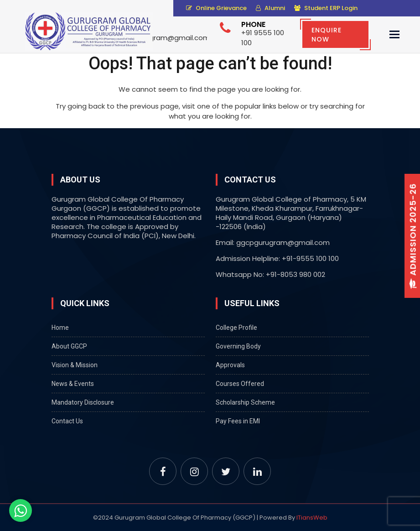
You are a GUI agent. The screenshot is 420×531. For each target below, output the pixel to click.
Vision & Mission (75, 365)
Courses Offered (240, 384)
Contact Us (67, 421)
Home (60, 328)
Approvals (230, 365)
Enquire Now (327, 35)
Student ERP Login (326, 8)
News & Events (73, 384)
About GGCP (69, 346)
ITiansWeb (312, 518)
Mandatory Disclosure (83, 402)
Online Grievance (216, 8)
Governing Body (238, 346)
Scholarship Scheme (245, 402)
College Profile (236, 328)
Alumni (270, 8)
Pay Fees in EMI (238, 421)
